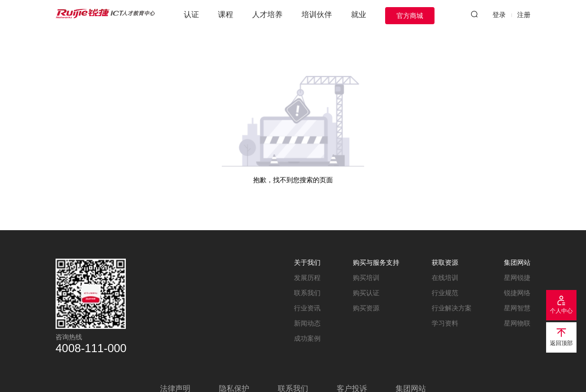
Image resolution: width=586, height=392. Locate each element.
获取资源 (445, 262)
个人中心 (561, 311)
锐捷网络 (517, 293)
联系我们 (307, 293)
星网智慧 (517, 308)
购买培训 (366, 278)
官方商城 (410, 16)
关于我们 (307, 262)
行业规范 (445, 293)
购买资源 (366, 308)
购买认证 (366, 293)
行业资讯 (307, 308)
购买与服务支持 (376, 262)
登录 (499, 15)
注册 (524, 15)
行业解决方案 (452, 308)
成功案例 (307, 338)
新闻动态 (307, 323)
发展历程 (307, 278)
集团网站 (517, 262)
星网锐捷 (517, 278)
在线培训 (445, 278)
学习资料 (445, 323)
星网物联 (517, 323)
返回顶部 (561, 343)
